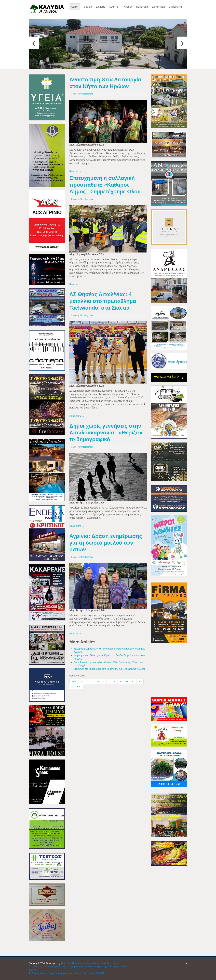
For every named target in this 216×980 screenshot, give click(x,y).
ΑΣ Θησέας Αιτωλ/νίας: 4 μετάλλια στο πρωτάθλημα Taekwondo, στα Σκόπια (103, 301)
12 (140, 682)
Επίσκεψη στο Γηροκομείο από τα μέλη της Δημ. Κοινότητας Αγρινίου (110, 669)
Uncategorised (87, 94)
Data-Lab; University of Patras (77, 963)
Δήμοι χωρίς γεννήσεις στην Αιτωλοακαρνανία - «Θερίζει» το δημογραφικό (106, 433)
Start (74, 682)
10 (126, 682)
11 (133, 682)
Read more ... (77, 171)
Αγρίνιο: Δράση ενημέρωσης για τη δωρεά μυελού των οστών (106, 543)
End (79, 687)
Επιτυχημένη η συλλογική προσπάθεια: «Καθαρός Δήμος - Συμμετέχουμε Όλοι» (106, 185)
